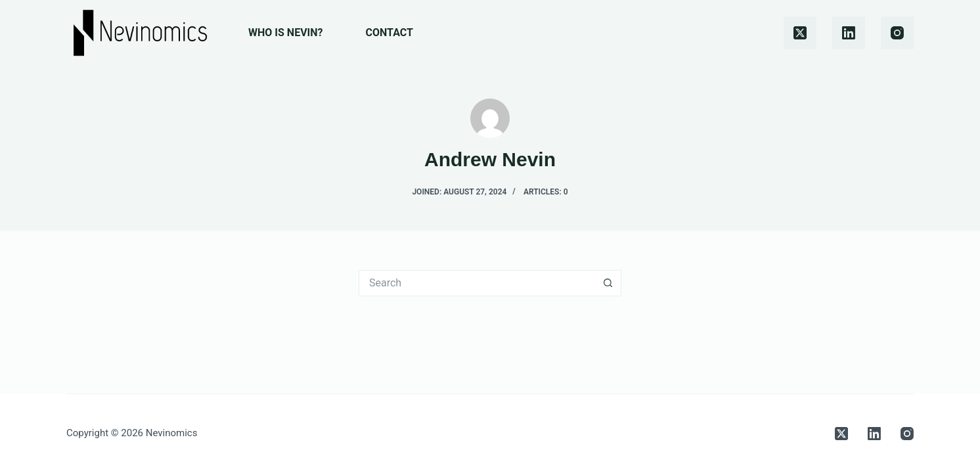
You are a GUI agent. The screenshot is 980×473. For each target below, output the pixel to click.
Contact (390, 33)
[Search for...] (477, 283)
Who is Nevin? (285, 33)
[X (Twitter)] (800, 33)
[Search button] (608, 283)
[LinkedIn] (849, 33)
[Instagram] (897, 33)
